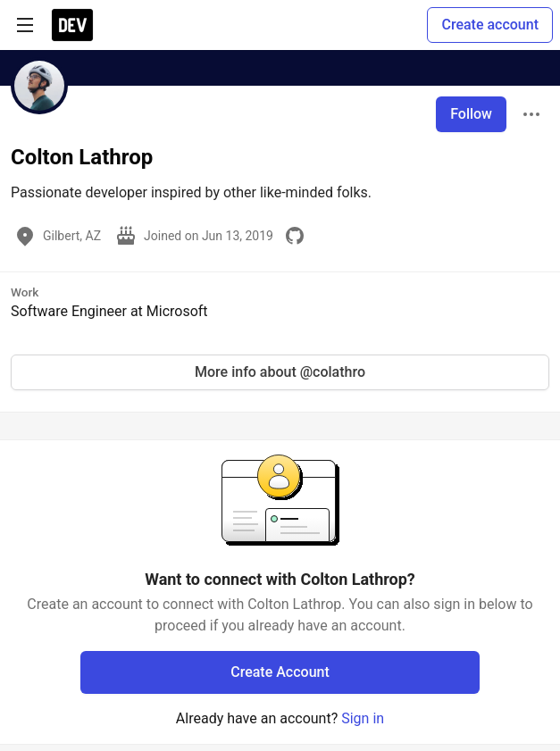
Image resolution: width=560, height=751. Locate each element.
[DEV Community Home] (72, 25)
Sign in (363, 718)
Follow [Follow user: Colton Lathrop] (471, 114)
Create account (490, 25)
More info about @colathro (280, 372)
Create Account (280, 672)
